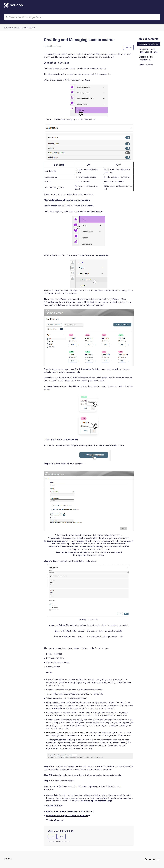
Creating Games (54, 820)
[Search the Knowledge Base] (82, 17)
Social (17, 27)
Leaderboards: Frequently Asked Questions (67, 816)
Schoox (7, 27)
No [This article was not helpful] (61, 836)
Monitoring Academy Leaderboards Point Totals (69, 811)
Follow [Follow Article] (128, 47)
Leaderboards (29, 27)
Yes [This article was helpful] (52, 836)
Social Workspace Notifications (95, 801)
